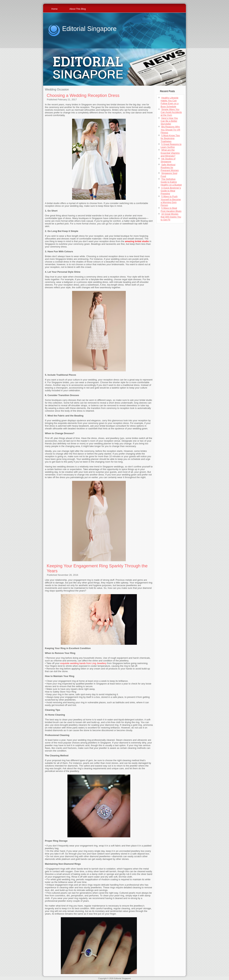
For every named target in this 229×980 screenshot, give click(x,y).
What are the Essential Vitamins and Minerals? (170, 153)
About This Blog (78, 9)
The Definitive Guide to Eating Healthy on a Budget (171, 182)
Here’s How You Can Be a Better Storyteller (169, 121)
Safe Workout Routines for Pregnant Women (170, 168)
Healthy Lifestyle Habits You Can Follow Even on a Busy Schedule (170, 102)
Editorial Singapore (89, 29)
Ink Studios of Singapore (168, 160)
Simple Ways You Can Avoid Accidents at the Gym (171, 112)
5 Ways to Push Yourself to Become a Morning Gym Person (171, 201)
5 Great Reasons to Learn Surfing (171, 146)
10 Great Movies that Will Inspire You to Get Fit (171, 217)
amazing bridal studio (137, 241)
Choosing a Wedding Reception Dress (83, 95)
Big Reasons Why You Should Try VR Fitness (170, 130)
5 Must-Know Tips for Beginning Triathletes (170, 138)
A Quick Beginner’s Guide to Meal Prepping (171, 191)
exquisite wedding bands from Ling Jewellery (83, 663)
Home (54, 9)
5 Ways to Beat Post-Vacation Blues (171, 209)
